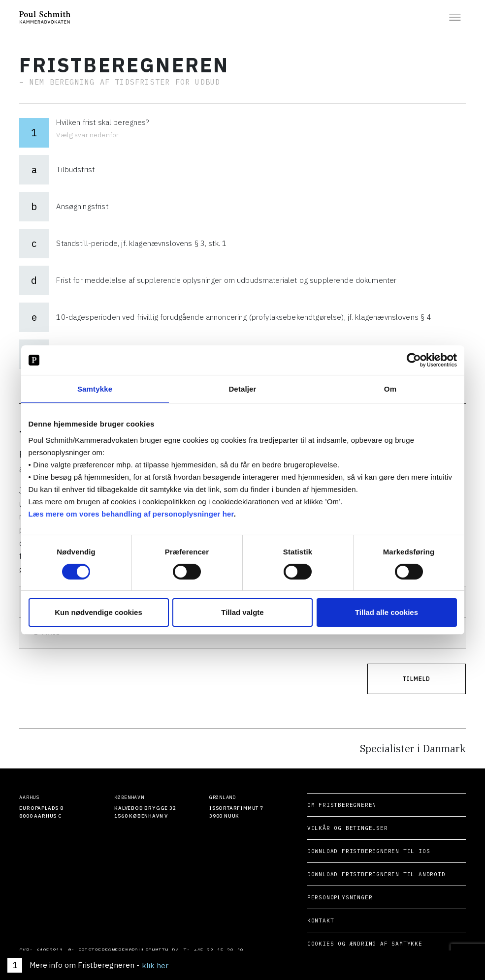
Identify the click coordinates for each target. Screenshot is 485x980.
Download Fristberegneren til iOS (359, 851)
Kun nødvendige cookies (98, 612)
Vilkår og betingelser (338, 828)
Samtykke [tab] (95, 389)
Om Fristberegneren (332, 805)
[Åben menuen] (455, 17)
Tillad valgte (242, 612)
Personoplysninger (331, 897)
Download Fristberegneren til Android (367, 874)
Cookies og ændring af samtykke (356, 944)
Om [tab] (390, 389)
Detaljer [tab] (242, 389)
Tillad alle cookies (387, 612)
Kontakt (311, 920)
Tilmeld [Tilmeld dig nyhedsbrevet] (416, 679)
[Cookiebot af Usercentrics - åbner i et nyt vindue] (414, 360)
